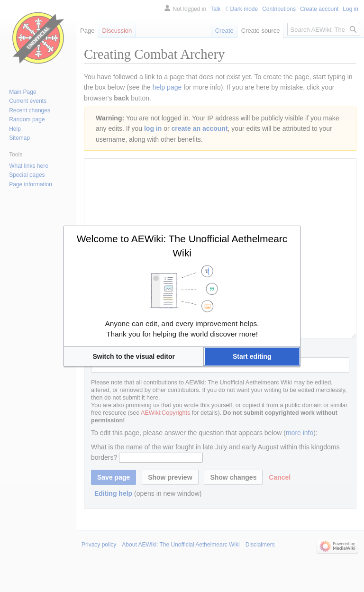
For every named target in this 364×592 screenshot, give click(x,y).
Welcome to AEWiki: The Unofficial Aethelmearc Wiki (182, 246)
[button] (134, 356)
